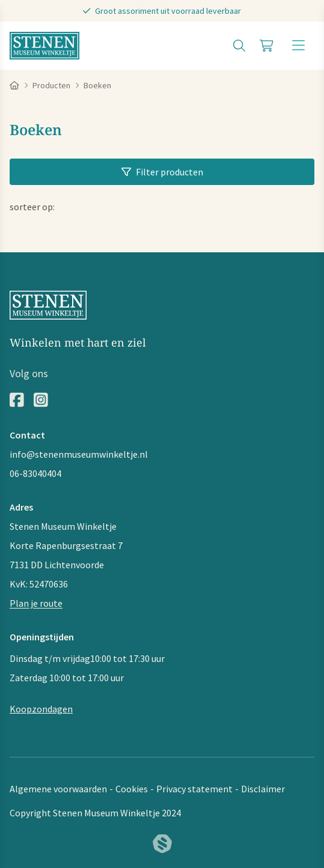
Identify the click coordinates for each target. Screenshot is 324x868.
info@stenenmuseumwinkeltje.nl (79, 454)
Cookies (132, 789)
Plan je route (36, 603)
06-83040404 (35, 473)
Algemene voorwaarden (58, 789)
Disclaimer (263, 789)
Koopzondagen (41, 709)
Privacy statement (194, 789)
